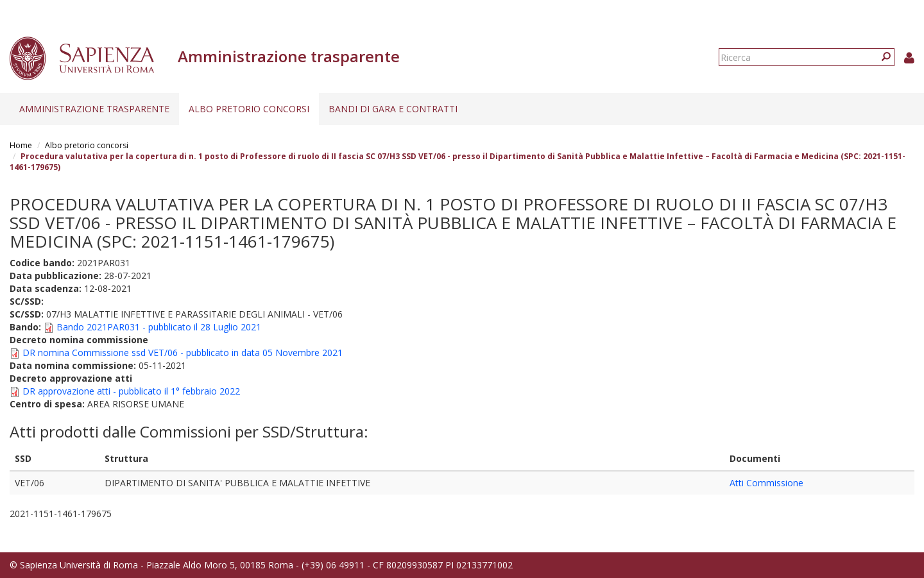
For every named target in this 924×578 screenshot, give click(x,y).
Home (21, 145)
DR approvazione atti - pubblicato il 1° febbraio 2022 (131, 391)
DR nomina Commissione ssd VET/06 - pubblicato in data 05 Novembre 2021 (183, 353)
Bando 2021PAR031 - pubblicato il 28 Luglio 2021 (159, 327)
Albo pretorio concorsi (249, 109)
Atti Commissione (766, 483)
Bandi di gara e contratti (393, 109)
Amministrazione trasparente (94, 109)
